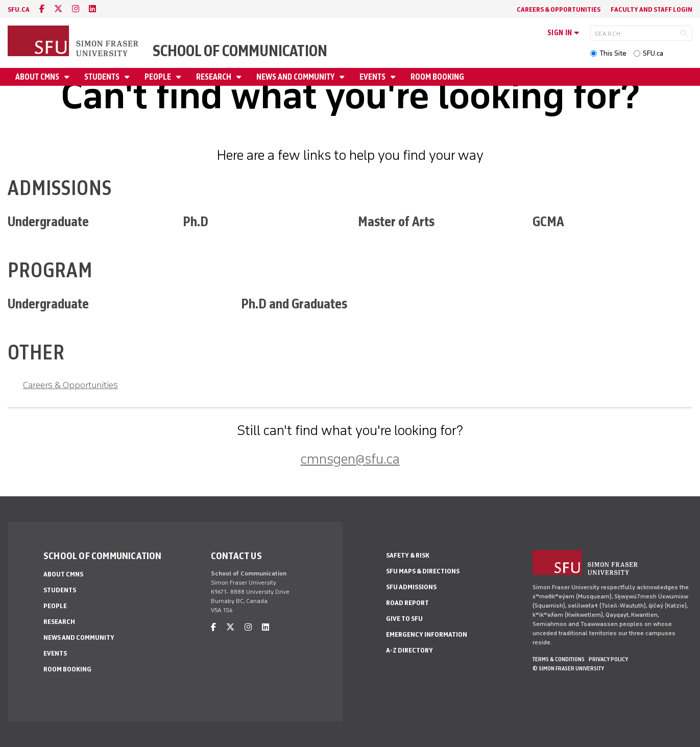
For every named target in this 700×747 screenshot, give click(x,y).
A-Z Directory (409, 650)
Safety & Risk (408, 555)
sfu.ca (19, 9)
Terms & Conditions (559, 659)
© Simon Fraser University (568, 668)
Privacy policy (608, 659)
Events (373, 77)
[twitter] (58, 9)
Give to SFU (404, 619)
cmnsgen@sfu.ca (350, 459)
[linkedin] (92, 9)
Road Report (407, 603)
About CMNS (38, 77)
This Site (613, 53)
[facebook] (42, 9)
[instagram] (76, 9)
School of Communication (240, 51)
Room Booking (437, 77)
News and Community (296, 77)
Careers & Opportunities (559, 9)
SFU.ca (653, 53)
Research (214, 77)
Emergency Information (427, 634)
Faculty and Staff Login (651, 9)
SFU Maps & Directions (423, 571)
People (159, 77)
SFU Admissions (411, 587)
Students (103, 77)
